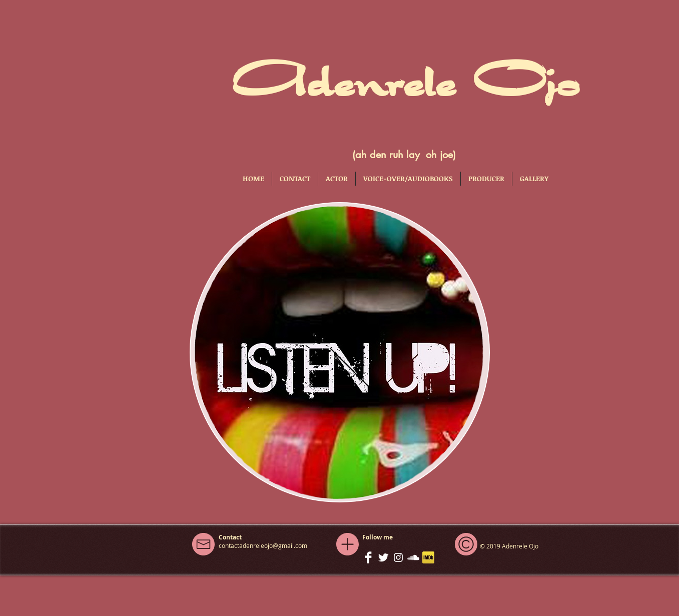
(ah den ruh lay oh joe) (404, 155)
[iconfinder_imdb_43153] (428, 557)
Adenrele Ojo (404, 79)
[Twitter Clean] (383, 557)
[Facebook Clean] (368, 557)
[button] (337, 179)
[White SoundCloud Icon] (413, 557)
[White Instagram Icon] (398, 557)
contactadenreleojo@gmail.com (263, 545)
